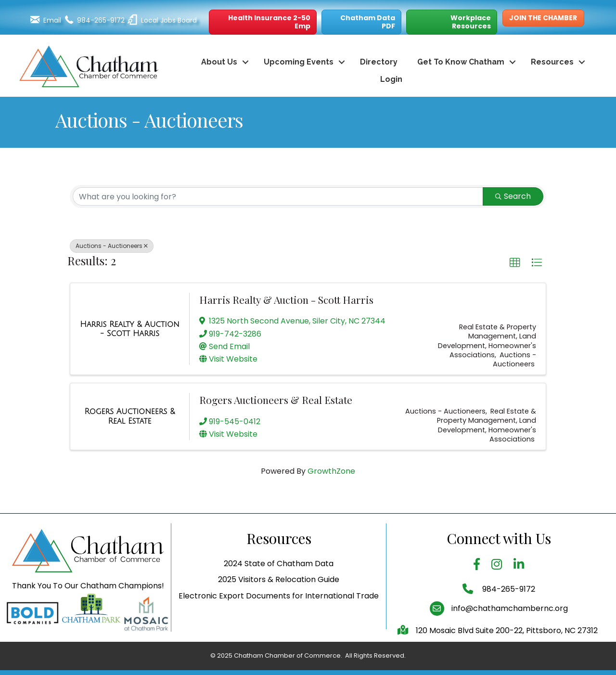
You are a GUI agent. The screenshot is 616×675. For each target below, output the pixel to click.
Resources (552, 62)
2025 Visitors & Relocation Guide (279, 606)
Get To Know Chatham (461, 62)
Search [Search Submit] (513, 196)
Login (391, 79)
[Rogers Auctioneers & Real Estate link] (130, 416)
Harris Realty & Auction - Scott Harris (286, 299)
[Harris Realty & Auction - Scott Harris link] (130, 329)
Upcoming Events (299, 62)
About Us (219, 62)
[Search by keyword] (278, 196)
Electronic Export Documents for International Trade (279, 622)
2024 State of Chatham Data (279, 590)
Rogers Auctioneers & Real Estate (276, 400)
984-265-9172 (508, 615)
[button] (263, 22)
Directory (379, 62)
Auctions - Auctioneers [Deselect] (112, 246)
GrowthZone (331, 471)
